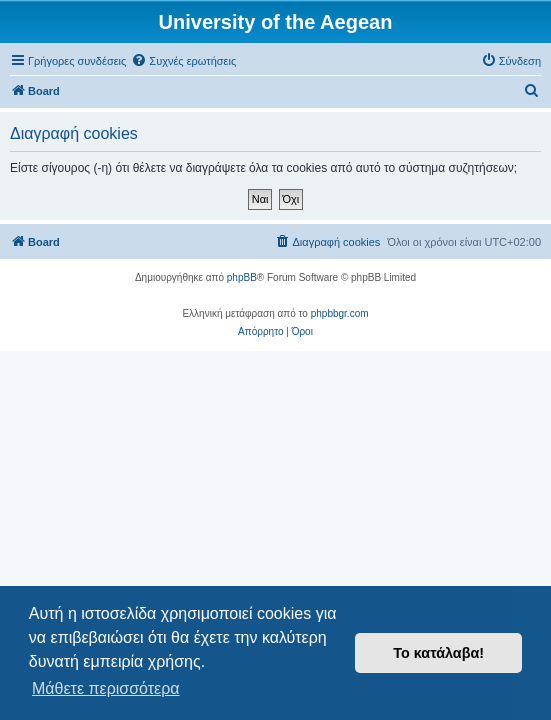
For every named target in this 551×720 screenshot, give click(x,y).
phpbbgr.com (340, 313)
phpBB (242, 277)
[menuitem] (183, 61)
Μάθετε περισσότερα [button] (106, 688)
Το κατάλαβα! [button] (438, 653)
